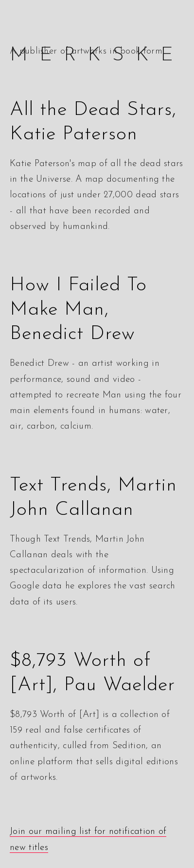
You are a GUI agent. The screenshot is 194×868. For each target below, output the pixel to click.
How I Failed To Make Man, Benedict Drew (78, 310)
